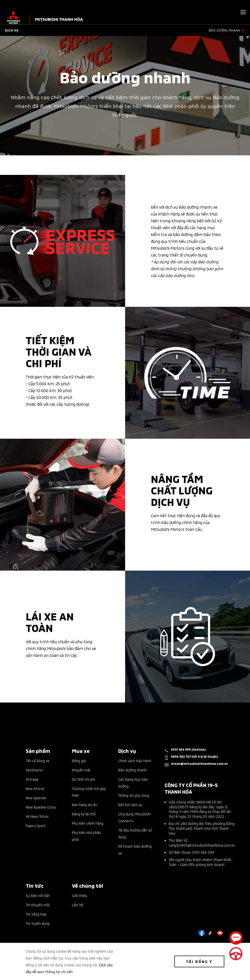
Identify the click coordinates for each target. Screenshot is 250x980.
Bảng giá (79, 761)
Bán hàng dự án (84, 804)
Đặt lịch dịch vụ (130, 804)
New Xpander (36, 798)
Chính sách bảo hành (135, 761)
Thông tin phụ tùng (134, 795)
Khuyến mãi (81, 770)
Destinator (34, 770)
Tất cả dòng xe (38, 761)
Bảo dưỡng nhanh (132, 770)
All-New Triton (37, 816)
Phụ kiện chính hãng (88, 823)
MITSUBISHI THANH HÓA (59, 19)
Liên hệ (78, 905)
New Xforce (35, 788)
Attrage (32, 779)
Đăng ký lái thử (84, 814)
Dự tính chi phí (83, 779)
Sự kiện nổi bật (38, 895)
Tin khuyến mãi (38, 905)
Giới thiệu (80, 895)
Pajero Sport (36, 826)
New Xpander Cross (41, 807)
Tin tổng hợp (36, 914)
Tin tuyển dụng (38, 923)
